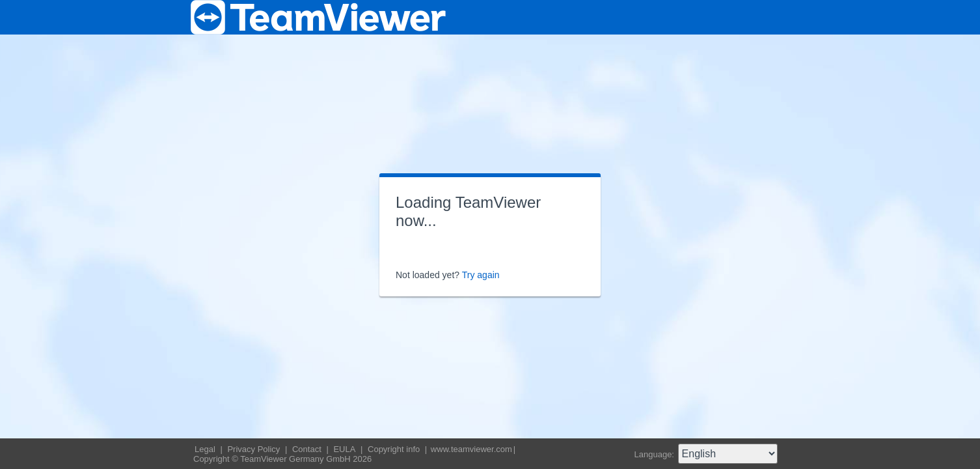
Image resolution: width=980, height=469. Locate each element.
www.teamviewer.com (471, 449)
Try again (481, 275)
